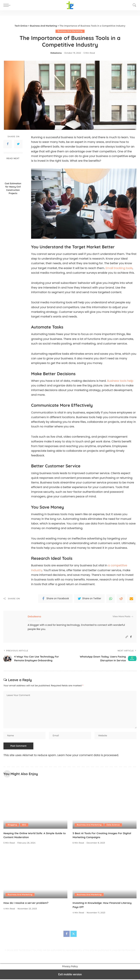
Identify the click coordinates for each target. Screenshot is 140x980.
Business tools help (120, 381)
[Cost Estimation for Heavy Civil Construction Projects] (13, 171)
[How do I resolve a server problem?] (35, 875)
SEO (24, 826)
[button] (8, 5)
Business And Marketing (70, 31)
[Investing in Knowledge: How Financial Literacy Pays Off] (105, 875)
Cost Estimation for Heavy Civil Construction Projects (13, 188)
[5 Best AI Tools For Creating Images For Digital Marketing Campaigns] (105, 805)
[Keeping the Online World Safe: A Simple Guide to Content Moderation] (35, 805)
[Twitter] (73, 934)
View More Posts (123, 617)
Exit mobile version (70, 975)
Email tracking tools (119, 268)
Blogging (12, 826)
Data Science (114, 826)
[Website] (127, 637)
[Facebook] (131, 637)
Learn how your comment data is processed (88, 756)
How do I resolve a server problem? (27, 903)
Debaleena (56, 53)
